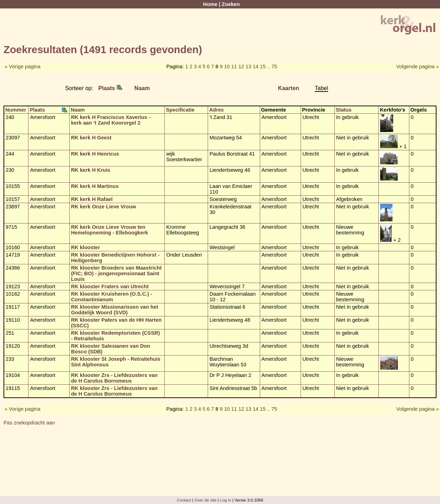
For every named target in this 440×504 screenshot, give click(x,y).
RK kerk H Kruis (91, 170)
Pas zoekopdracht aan (29, 423)
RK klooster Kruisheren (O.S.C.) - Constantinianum (112, 297)
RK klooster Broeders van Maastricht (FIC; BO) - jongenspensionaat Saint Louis (116, 273)
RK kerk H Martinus (95, 186)
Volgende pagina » (418, 67)
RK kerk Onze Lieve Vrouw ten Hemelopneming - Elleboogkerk (110, 230)
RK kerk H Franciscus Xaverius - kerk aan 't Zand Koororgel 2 (111, 120)
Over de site (205, 500)
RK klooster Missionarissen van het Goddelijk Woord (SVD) (115, 310)
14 (256, 67)
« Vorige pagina (23, 67)
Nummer (16, 110)
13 (249, 67)
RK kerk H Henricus (95, 154)
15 (263, 67)
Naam (142, 88)
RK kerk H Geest (91, 138)
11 (234, 67)
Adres (216, 110)
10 (227, 67)
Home (210, 4)
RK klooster (86, 247)
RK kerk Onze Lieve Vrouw (104, 207)
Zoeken (231, 4)
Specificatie (180, 110)
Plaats (110, 88)
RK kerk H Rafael (92, 199)
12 (241, 67)
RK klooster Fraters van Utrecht (110, 286)
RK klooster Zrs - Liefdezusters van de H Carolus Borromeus (114, 378)
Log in (226, 500)
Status (344, 110)
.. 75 (272, 67)
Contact (184, 500)
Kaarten (289, 88)
